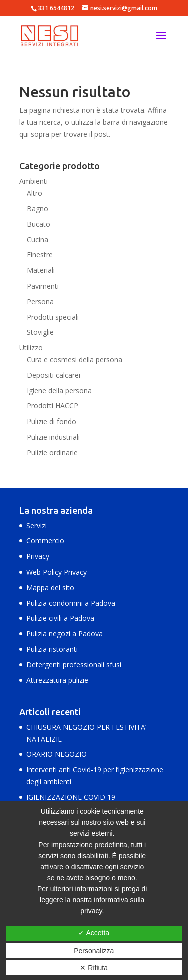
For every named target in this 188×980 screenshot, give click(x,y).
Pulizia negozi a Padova (64, 634)
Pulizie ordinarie (52, 452)
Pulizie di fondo (51, 421)
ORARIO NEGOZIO (56, 754)
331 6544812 (56, 8)
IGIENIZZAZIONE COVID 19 (71, 797)
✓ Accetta (94, 933)
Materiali (41, 270)
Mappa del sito (50, 587)
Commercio (45, 541)
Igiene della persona (59, 391)
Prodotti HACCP (52, 406)
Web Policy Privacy (56, 572)
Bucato (38, 224)
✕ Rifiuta (94, 968)
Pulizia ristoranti (52, 649)
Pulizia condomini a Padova (71, 603)
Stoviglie (40, 332)
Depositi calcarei (53, 375)
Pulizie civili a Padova (60, 618)
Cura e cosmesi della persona (74, 360)
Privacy (38, 556)
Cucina (37, 240)
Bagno (37, 208)
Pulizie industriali (53, 437)
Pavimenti (43, 286)
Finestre (40, 255)
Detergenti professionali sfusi (74, 665)
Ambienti (33, 181)
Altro (34, 193)
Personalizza (94, 951)
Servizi (36, 526)
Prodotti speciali (53, 317)
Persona (40, 301)
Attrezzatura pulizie (57, 680)
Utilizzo (31, 347)
